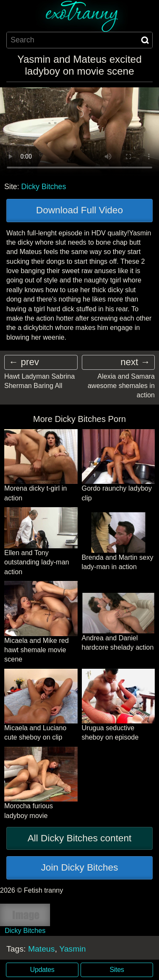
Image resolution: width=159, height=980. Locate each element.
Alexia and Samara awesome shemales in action (121, 386)
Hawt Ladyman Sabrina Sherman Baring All (39, 381)
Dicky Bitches (44, 187)
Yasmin (73, 949)
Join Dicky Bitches (80, 867)
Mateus (41, 949)
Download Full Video (79, 210)
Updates (42, 970)
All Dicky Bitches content (79, 838)
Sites (117, 970)
